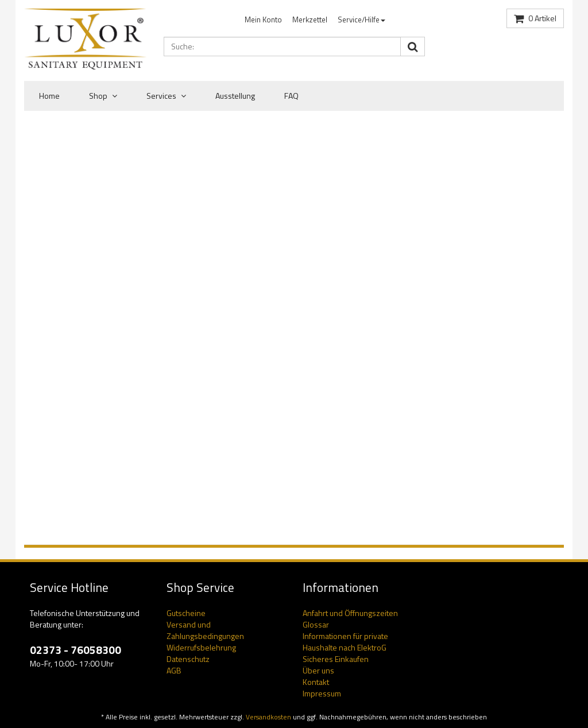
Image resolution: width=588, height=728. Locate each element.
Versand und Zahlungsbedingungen (205, 630)
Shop (103, 96)
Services (166, 96)
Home (49, 96)
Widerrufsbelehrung (201, 647)
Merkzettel (310, 20)
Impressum (322, 693)
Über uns (318, 670)
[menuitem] (263, 20)
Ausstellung (235, 96)
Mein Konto (263, 20)
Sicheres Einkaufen (336, 659)
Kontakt (316, 682)
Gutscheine (186, 613)
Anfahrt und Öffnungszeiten (350, 613)
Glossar (316, 624)
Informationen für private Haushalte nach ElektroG (345, 642)
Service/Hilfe (361, 20)
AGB (174, 670)
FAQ (291, 96)
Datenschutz (188, 659)
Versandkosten (268, 717)
